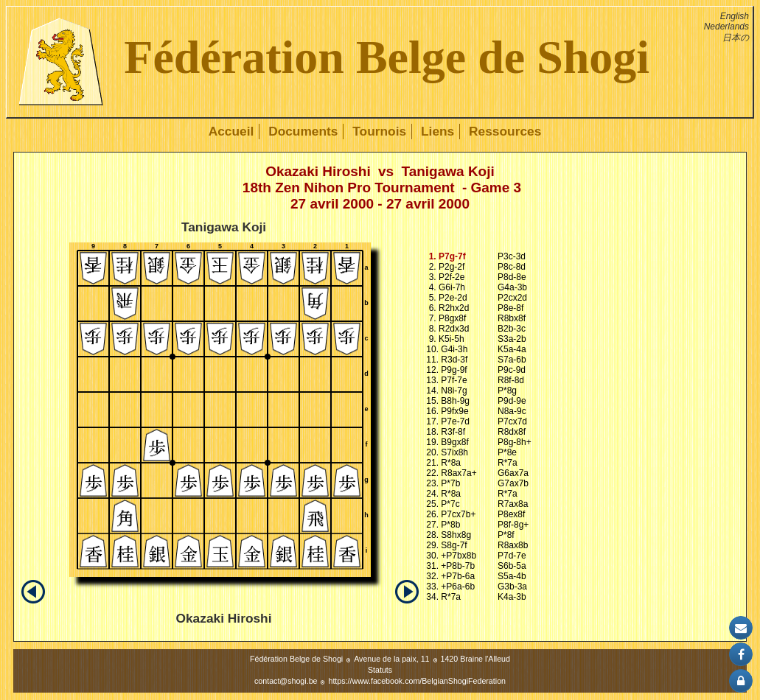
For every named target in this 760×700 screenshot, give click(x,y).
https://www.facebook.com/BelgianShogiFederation (417, 681)
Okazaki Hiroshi (318, 171)
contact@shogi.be (286, 681)
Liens (437, 131)
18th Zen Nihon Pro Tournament (349, 188)
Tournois (379, 131)
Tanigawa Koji (447, 171)
